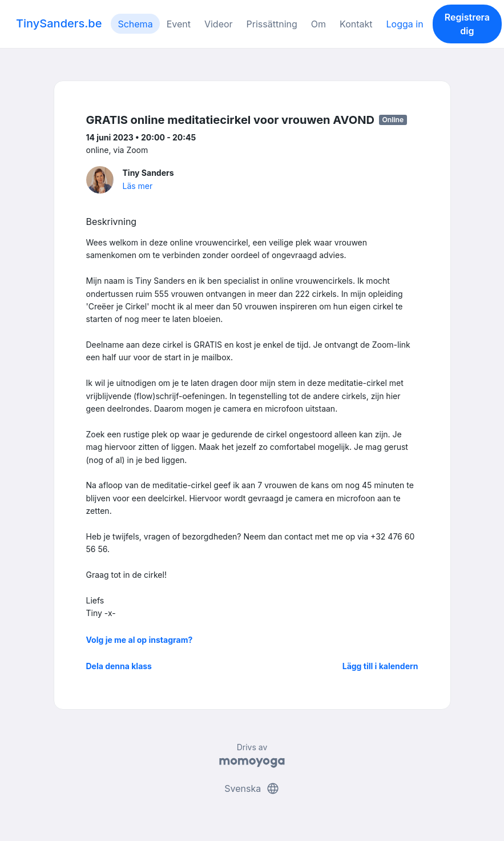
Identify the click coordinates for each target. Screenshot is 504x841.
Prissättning (272, 24)
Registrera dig (467, 24)
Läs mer (138, 186)
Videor (219, 24)
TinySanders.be (59, 23)
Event (179, 24)
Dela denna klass (119, 666)
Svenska (252, 788)
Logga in (405, 24)
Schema (135, 24)
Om (318, 24)
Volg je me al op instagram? (140, 640)
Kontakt (356, 24)
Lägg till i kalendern (380, 666)
